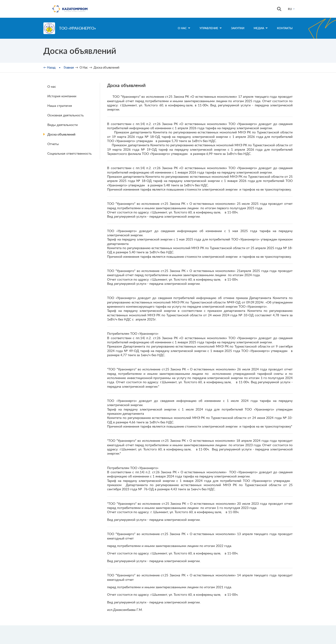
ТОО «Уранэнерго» (77, 28)
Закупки (238, 28)
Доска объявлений (61, 134)
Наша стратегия (60, 106)
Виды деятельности (63, 125)
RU (290, 9)
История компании (62, 96)
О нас (52, 86)
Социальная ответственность (70, 153)
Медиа (261, 28)
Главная (69, 67)
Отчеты (53, 144)
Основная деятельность (66, 115)
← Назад (49, 67)
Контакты (285, 28)
